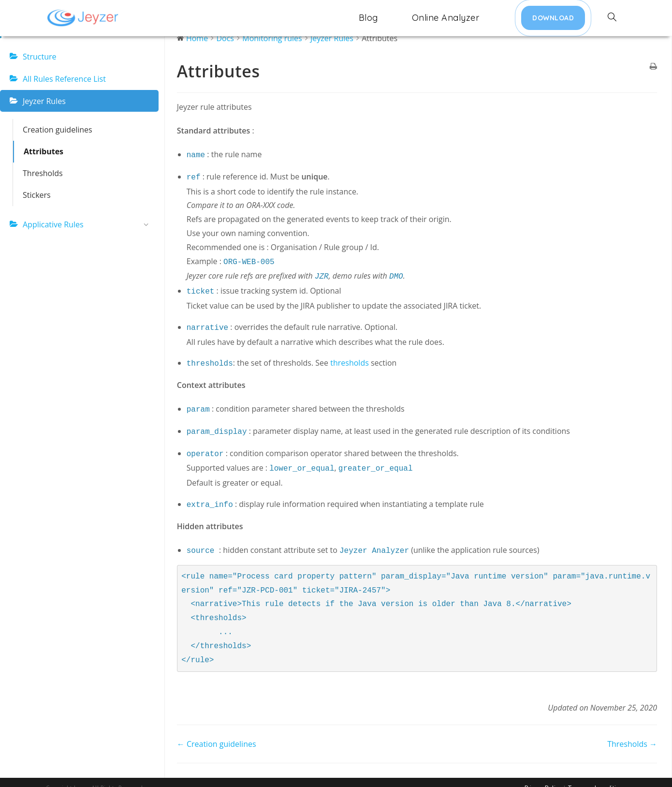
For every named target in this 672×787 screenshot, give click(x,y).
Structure (40, 57)
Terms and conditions (597, 776)
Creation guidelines (58, 130)
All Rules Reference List (64, 79)
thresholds (350, 357)
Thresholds (43, 173)
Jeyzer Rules (44, 101)
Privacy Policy (543, 776)
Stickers (37, 195)
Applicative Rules (88, 225)
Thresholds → (632, 731)
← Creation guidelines (217, 731)
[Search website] (612, 18)
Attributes (44, 151)
